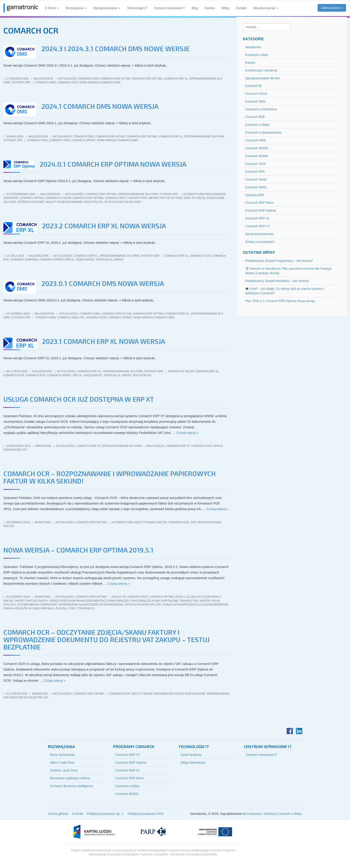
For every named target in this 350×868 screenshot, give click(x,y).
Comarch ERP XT (88, 446)
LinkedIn (299, 731)
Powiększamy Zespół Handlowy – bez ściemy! (277, 281)
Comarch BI (253, 86)
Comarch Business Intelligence (71, 786)
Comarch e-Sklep (257, 125)
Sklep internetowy (193, 763)
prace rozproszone (190, 694)
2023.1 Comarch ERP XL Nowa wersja (104, 341)
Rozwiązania (76, 8)
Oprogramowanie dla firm (204, 137)
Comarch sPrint (83, 140)
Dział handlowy (191, 755)
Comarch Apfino (32, 198)
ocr (193, 522)
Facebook (290, 731)
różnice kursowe (31, 202)
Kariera (210, 8)
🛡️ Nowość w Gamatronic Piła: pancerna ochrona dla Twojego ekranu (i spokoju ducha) (288, 271)
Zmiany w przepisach (260, 242)
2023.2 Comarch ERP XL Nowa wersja (104, 226)
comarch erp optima (88, 198)
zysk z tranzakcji (81, 608)
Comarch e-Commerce (261, 109)
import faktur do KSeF (165, 198)
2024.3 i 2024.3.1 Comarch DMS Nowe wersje (116, 48)
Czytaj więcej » (187, 433)
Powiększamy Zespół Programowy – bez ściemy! (279, 261)
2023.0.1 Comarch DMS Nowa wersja (103, 283)
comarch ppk (137, 198)
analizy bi (119, 597)
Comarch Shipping (24, 260)
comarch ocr (68, 82)
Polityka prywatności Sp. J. (105, 814)
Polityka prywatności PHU (146, 814)
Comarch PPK (255, 172)
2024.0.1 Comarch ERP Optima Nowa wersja (113, 164)
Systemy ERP (21, 82)
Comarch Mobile (256, 156)
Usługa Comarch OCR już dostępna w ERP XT (79, 399)
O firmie (52, 8)
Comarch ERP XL (176, 79)
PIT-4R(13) (199, 198)
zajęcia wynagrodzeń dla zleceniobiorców (195, 605)
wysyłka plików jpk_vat (143, 605)
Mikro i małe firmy (62, 763)
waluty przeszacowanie (64, 202)
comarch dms (46, 82)
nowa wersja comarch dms (100, 82)
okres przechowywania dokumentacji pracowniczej (90, 601)
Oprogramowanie (107, 8)
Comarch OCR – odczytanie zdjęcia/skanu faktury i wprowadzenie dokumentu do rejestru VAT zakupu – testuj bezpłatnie (106, 639)
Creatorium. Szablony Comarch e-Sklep (274, 814)
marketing (43, 446)
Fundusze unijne (257, 55)
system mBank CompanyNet (37, 605)
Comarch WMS (256, 187)
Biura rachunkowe (62, 755)
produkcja (104, 260)
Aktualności (68, 79)
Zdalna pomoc (332, 8)
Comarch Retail (256, 179)
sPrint (119, 260)
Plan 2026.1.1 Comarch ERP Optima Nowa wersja (280, 301)
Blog (195, 8)
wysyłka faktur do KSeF (123, 202)
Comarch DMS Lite (71, 317)
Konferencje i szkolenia (261, 70)
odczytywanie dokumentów (152, 694)
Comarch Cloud (256, 94)
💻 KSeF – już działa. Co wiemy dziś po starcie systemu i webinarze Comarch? (285, 291)
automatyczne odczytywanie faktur (139, 522)
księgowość (85, 260)
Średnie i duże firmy (64, 770)
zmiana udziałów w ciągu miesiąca (29, 608)
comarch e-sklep (58, 198)
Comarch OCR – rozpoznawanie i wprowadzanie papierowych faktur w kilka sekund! (109, 477)
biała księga (155, 446)
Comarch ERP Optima (147, 79)
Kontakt (241, 8)
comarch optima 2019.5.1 (167, 597)
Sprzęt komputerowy (259, 234)
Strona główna (58, 814)
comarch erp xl (177, 256)
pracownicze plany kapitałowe (155, 601)
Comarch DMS (89, 79)
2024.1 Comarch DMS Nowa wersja (100, 106)
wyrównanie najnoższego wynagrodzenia (91, 605)
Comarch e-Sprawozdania (263, 132)
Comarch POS (36, 375)
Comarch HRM (255, 140)
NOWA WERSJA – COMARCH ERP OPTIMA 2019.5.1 (78, 550)
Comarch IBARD (257, 148)
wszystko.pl (94, 202)
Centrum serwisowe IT (170, 8)
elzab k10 (194, 597)
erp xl (70, 260)
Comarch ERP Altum (115, 79)
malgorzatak (43, 79)
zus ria (61, 608)
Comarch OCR (255, 164)
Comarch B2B (255, 117)
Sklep (225, 8)
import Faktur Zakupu (31, 601)
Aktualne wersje (266, 8)
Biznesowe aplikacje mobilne (70, 778)
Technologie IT (137, 8)
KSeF (187, 198)
